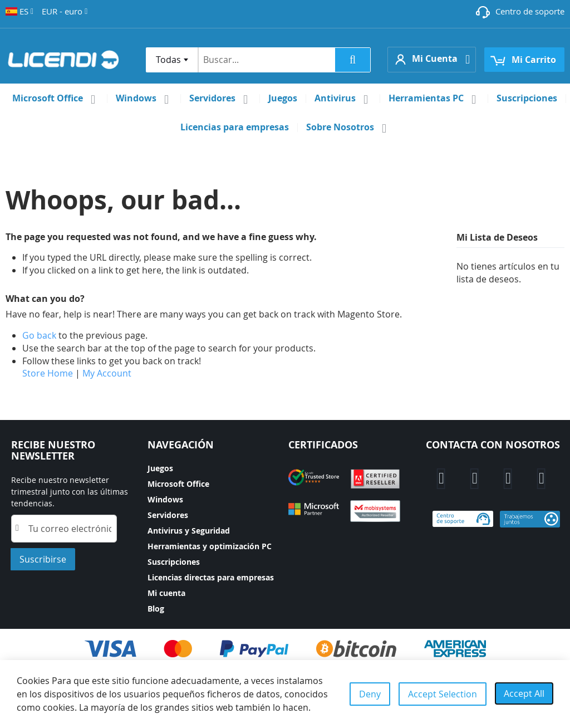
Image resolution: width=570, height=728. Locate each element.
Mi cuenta (166, 593)
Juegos (160, 468)
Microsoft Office (178, 484)
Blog (156, 609)
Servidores (168, 515)
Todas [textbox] (168, 60)
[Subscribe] (43, 559)
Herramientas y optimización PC (210, 546)
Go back (39, 335)
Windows (165, 499)
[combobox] (172, 60)
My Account (107, 373)
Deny (370, 694)
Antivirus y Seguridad (189, 531)
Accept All (524, 693)
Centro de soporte (530, 11)
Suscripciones (174, 562)
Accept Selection (443, 694)
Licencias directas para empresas (211, 577)
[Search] (353, 60)
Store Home (48, 373)
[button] (19, 11)
